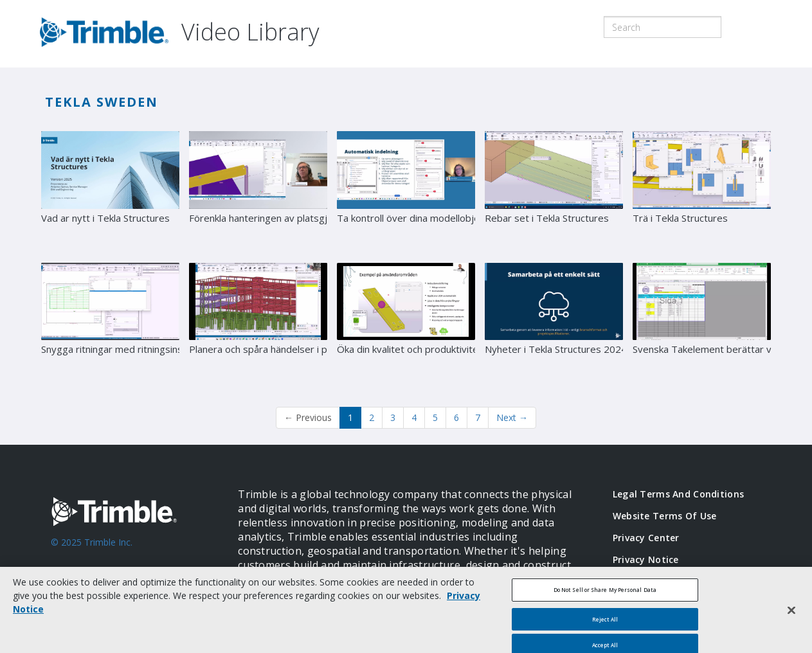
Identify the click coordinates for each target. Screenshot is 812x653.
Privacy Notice (646, 559)
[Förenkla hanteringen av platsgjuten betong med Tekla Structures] (258, 192)
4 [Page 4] (414, 417)
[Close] (791, 617)
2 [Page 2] (372, 417)
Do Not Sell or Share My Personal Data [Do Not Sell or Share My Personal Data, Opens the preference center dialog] (605, 595)
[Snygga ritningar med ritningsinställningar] (110, 324)
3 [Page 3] (393, 417)
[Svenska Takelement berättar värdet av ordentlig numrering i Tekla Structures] (702, 324)
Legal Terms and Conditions (678, 494)
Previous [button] (308, 417)
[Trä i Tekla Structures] (702, 192)
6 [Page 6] (456, 417)
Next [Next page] (512, 417)
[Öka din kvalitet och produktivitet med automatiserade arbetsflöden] (406, 324)
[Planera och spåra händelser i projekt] (258, 324)
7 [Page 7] (478, 417)
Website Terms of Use (665, 516)
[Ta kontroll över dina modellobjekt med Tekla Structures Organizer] (406, 192)
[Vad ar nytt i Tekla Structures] (110, 192)
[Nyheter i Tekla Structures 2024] (554, 324)
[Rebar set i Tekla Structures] (554, 192)
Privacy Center (646, 538)
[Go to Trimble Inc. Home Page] (125, 549)
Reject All (605, 625)
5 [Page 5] (435, 417)
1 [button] (350, 417)
